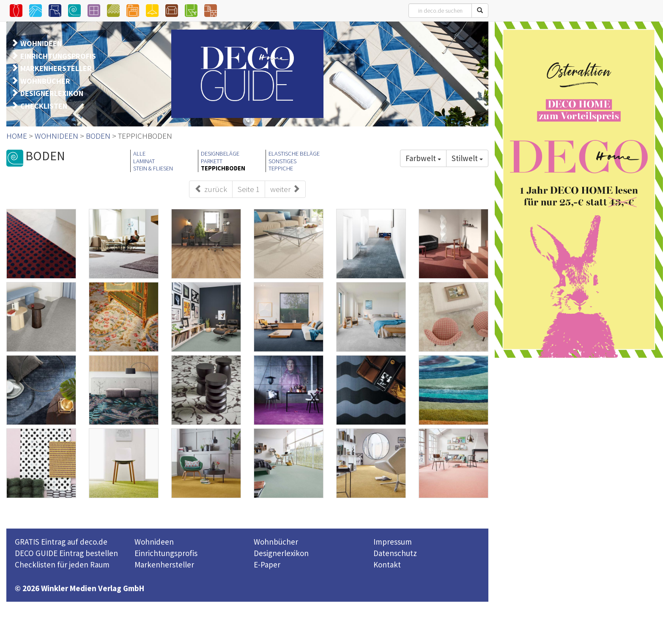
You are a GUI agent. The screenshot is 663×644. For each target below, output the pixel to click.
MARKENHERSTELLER (56, 68)
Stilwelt (467, 158)
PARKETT (212, 161)
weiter (285, 189)
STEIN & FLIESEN (153, 168)
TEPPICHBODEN (223, 168)
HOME (17, 136)
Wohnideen (154, 542)
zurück (211, 189)
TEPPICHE (281, 168)
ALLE (139, 153)
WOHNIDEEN (41, 43)
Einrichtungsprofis (166, 553)
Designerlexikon (281, 553)
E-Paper (267, 565)
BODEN (98, 136)
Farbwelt (423, 158)
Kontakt (387, 565)
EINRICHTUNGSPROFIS (58, 56)
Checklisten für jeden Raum (62, 565)
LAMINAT (144, 161)
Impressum (393, 542)
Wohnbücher (276, 542)
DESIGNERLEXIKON (52, 93)
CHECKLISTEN (44, 106)
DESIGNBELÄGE (220, 153)
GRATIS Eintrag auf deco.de (61, 542)
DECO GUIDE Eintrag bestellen (66, 553)
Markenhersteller (164, 565)
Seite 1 (249, 189)
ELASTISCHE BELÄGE (294, 153)
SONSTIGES (282, 161)
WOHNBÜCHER (45, 81)
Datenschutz (395, 553)
